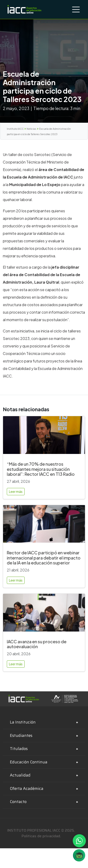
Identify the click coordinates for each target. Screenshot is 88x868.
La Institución (23, 722)
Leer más (16, 491)
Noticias (31, 129)
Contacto (18, 802)
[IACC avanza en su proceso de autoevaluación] (44, 615)
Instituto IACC (15, 129)
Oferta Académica (27, 788)
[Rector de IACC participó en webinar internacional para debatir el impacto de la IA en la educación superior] (44, 526)
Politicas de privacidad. (41, 836)
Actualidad (20, 775)
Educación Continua (29, 762)
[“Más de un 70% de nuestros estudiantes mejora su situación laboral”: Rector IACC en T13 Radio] (44, 437)
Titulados (19, 749)
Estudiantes (21, 735)
